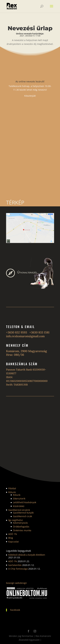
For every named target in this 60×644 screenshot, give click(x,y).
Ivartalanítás (15, 565)
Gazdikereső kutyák (23, 513)
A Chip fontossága (18, 569)
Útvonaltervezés (27, 272)
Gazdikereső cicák (22, 516)
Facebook (15, 610)
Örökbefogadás (21, 527)
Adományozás (20, 523)
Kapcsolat (14, 542)
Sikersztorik (19, 499)
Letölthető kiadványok (25, 502)
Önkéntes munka (22, 530)
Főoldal (12, 488)
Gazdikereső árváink (19, 510)
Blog (11, 538)
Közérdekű (19, 506)
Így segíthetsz (16, 520)
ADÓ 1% (13, 534)
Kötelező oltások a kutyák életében (27, 555)
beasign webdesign (16, 583)
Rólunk (12, 492)
